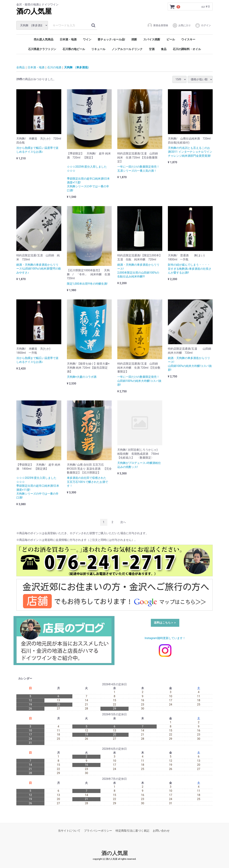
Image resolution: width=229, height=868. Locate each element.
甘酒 (152, 49)
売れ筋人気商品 (44, 39)
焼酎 (134, 39)
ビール (171, 39)
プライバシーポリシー (98, 831)
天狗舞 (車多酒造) (76, 67)
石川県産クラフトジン (42, 49)
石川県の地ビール (74, 49)
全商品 (21, 67)
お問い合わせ (161, 831)
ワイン (87, 39)
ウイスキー (188, 39)
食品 (164, 49)
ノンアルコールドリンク (127, 49)
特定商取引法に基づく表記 (132, 831)
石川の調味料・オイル (187, 49)
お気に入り (181, 25)
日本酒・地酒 (68, 39)
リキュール (98, 49)
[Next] (123, 522)
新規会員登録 (158, 25)
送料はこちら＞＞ (165, 622)
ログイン (203, 25)
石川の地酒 (54, 67)
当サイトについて (69, 831)
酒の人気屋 (34, 11)
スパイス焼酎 (152, 39)
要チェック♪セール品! (111, 39)
